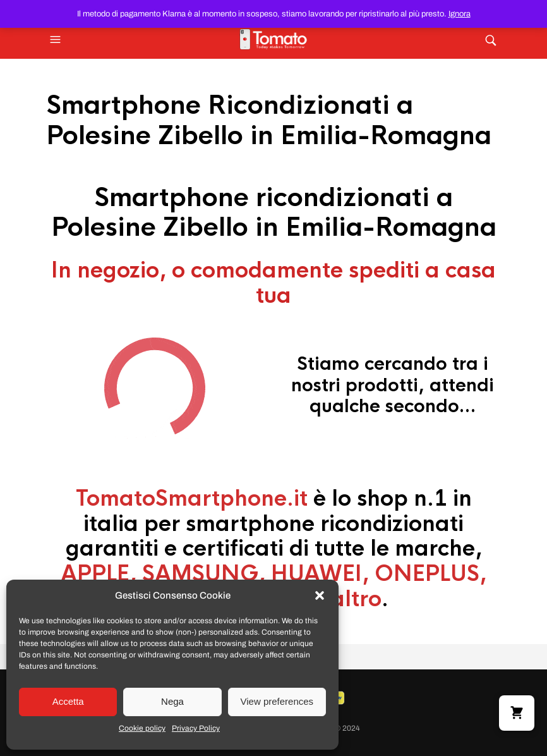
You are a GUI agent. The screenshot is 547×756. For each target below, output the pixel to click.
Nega (172, 701)
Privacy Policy (196, 728)
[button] (320, 595)
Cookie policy (142, 728)
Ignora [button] (460, 14)
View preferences (277, 701)
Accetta (68, 701)
